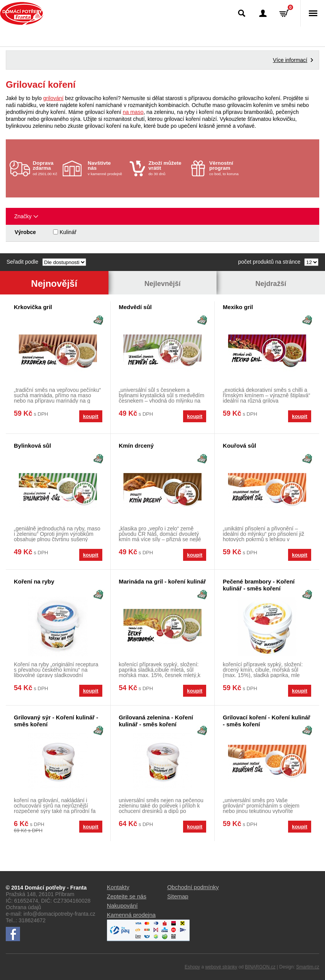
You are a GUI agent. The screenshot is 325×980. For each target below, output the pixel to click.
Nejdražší (271, 284)
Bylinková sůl (32, 446)
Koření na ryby (34, 581)
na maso (133, 112)
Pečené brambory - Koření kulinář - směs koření (259, 585)
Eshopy (192, 967)
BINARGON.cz (260, 967)
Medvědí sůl (135, 307)
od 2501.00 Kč (47, 168)
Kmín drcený (136, 446)
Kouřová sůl (239, 446)
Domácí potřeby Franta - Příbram (22, 13)
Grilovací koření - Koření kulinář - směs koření (267, 721)
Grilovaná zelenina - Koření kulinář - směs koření (156, 721)
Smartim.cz (308, 967)
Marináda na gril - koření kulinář (162, 581)
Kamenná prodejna (131, 915)
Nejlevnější (162, 284)
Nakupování (122, 906)
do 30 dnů (167, 168)
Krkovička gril (33, 307)
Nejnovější (54, 283)
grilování (53, 98)
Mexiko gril (238, 307)
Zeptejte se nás (127, 896)
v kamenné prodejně (107, 168)
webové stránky (221, 967)
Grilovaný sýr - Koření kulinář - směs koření (56, 721)
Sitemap (178, 896)
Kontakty (118, 887)
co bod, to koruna (228, 168)
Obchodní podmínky (193, 887)
